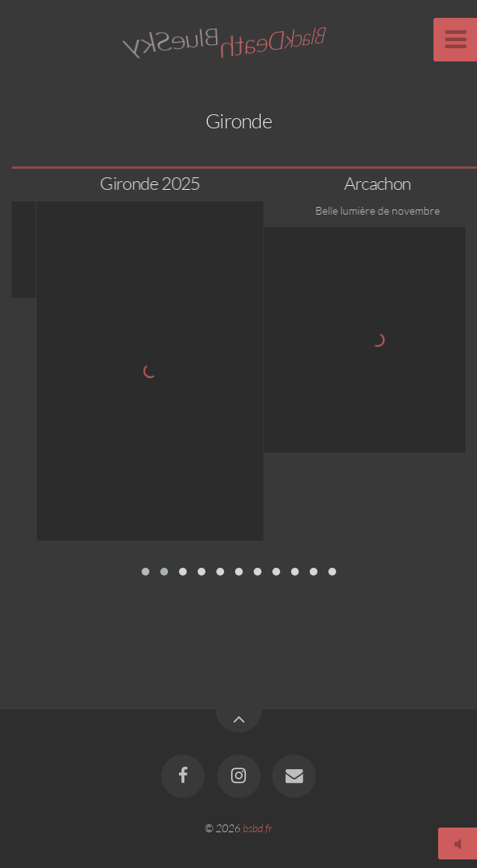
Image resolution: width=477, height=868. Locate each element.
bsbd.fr (258, 828)
